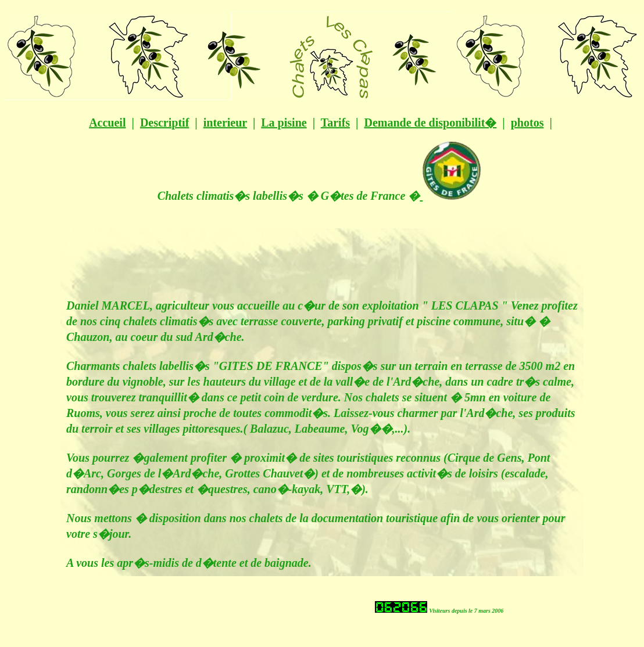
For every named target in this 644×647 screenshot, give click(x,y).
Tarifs (335, 123)
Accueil (107, 123)
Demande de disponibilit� (430, 123)
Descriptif (164, 123)
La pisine (284, 123)
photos (527, 123)
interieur (225, 123)
